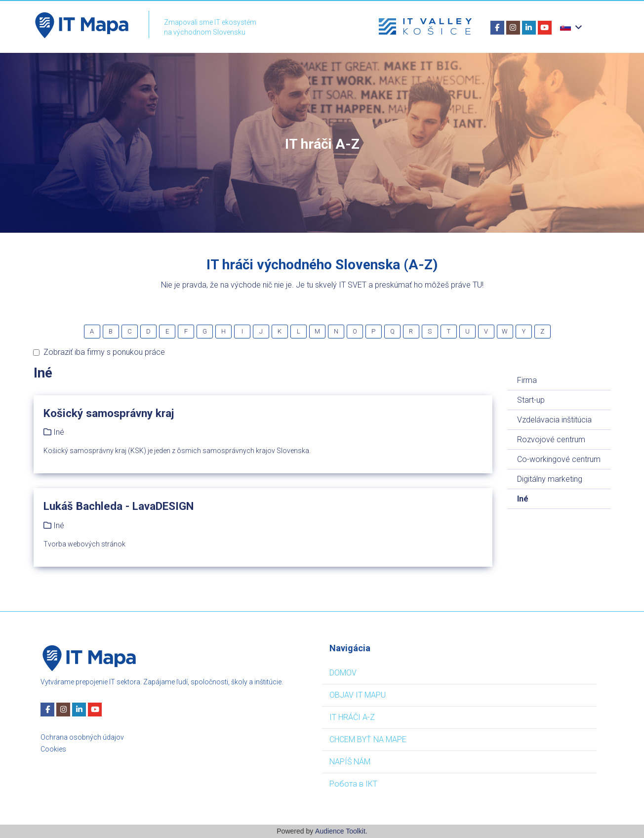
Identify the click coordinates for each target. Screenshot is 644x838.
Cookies (53, 749)
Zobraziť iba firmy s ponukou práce (99, 352)
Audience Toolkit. (341, 831)
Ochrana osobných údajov (82, 737)
